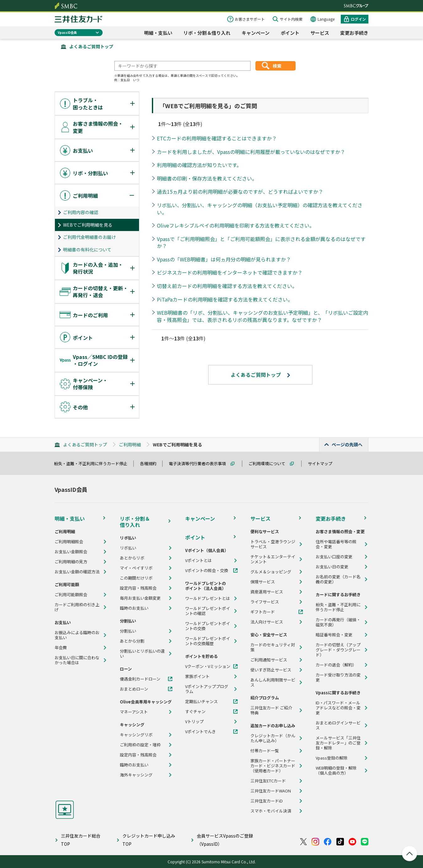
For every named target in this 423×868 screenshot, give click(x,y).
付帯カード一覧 (265, 751)
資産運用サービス (267, 592)
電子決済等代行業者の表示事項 (200, 463)
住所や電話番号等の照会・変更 (336, 544)
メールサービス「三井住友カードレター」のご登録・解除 (338, 743)
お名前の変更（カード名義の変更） (338, 579)
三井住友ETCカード (268, 781)
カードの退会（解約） (336, 665)
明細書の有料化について (87, 250)
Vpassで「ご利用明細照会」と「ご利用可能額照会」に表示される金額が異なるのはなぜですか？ (261, 242)
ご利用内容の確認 (81, 212)
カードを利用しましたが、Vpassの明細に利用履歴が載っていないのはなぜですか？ (251, 152)
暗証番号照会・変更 (334, 635)
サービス (320, 33)
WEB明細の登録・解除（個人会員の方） (336, 771)
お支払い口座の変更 (334, 557)
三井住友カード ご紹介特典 (271, 710)
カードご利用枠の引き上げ (77, 607)
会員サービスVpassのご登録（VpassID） (225, 840)
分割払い (128, 631)
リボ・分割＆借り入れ (207, 33)
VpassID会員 (67, 32)
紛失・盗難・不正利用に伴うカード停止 (94, 463)
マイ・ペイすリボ (136, 568)
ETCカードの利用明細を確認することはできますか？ (217, 138)
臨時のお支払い (134, 608)
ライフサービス (265, 602)
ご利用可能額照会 (71, 595)
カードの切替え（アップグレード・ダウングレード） (338, 650)
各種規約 (151, 463)
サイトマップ (323, 463)
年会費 (61, 648)
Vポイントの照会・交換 (207, 571)
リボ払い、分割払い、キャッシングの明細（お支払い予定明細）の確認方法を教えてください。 (260, 209)
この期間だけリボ (136, 578)
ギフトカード (263, 612)
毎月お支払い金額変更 (140, 598)
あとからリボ (132, 558)
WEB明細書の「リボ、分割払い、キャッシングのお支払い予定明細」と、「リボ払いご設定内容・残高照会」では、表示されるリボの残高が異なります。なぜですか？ (262, 316)
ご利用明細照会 (69, 542)
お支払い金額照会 (71, 552)
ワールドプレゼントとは (208, 598)
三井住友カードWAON (271, 791)
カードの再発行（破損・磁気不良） (338, 622)
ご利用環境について (270, 463)
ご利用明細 (130, 445)
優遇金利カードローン (140, 679)
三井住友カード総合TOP (81, 840)
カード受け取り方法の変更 (338, 677)
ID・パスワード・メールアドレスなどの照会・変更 (338, 708)
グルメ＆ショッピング (271, 572)
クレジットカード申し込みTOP (149, 840)
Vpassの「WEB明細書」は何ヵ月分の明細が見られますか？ (224, 259)
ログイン (358, 19)
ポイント (290, 33)
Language (326, 19)
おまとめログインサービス (338, 725)
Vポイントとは (198, 560)
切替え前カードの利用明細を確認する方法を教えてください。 (227, 286)
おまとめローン (134, 689)
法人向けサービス (267, 622)
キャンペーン (256, 33)
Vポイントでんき (201, 732)
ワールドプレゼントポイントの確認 (208, 611)
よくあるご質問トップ (91, 46)
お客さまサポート (250, 19)
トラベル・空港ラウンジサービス (273, 544)
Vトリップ (194, 722)
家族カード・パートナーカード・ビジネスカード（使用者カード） (273, 766)
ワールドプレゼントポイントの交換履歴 (208, 641)
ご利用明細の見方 (71, 562)
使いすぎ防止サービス (271, 670)
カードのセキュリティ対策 (273, 647)
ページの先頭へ (347, 445)
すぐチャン (195, 712)
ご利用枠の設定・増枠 (140, 745)
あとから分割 (132, 641)
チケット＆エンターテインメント (273, 559)
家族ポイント (197, 676)
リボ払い (128, 548)
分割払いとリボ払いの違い (142, 654)
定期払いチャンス (201, 702)
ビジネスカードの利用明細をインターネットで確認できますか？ (230, 272)
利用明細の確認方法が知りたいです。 (199, 165)
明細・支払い (158, 33)
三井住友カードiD (267, 801)
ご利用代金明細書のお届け (89, 237)
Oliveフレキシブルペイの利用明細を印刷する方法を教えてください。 (236, 225)
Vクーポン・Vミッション (208, 666)
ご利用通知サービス (269, 660)
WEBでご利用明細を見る (88, 225)
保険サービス (263, 582)
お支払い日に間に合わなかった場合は (77, 660)
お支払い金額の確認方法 (77, 572)
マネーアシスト (134, 712)
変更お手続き (354, 33)
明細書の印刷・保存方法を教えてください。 (207, 178)
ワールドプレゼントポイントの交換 (208, 626)
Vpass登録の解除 (332, 758)
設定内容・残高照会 (138, 588)
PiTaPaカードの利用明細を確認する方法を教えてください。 (225, 299)
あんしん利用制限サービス (273, 682)
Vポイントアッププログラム (207, 689)
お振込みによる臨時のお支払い (77, 635)
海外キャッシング (136, 775)
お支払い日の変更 (332, 567)
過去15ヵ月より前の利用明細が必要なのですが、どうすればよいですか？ (240, 192)
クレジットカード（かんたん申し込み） (273, 738)
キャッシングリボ (136, 735)
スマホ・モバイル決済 (271, 811)
